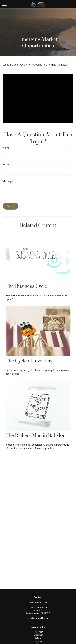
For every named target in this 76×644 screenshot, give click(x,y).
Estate (38, 638)
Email (6, 165)
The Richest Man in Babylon (36, 436)
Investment (38, 635)
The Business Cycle (26, 286)
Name (6, 148)
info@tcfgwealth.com (38, 618)
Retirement (38, 632)
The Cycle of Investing (29, 361)
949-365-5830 (41, 602)
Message (8, 181)
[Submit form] (11, 206)
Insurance (38, 641)
